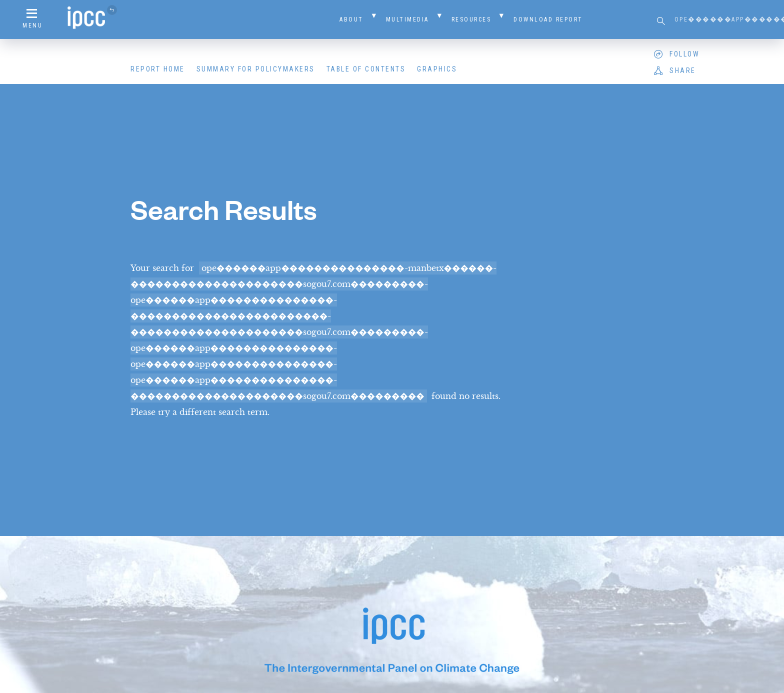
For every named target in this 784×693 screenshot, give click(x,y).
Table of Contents (366, 69)
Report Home (158, 69)
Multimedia (407, 19)
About (351, 19)
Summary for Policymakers (256, 69)
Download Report (548, 19)
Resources (471, 19)
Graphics (437, 69)
